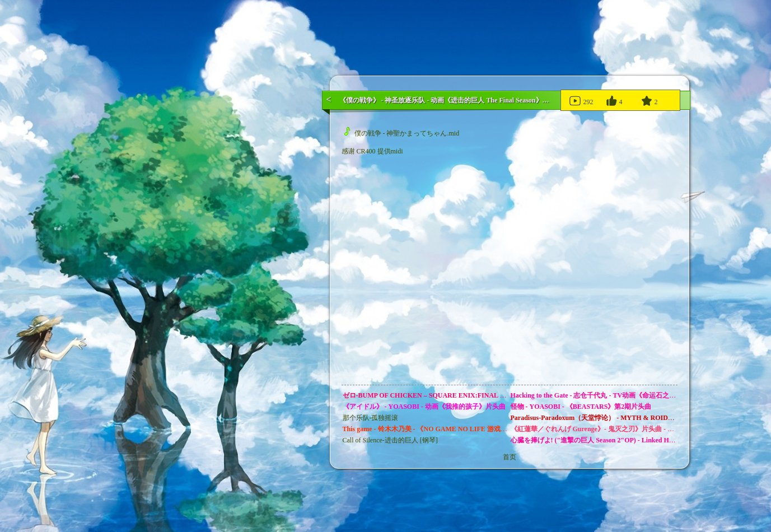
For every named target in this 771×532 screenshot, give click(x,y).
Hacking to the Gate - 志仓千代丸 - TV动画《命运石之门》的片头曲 (610, 395)
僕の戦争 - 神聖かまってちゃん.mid (402, 133)
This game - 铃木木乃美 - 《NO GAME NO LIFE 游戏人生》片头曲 (442, 429)
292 (581, 100)
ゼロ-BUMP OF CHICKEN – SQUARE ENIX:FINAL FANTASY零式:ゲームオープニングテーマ (485, 395)
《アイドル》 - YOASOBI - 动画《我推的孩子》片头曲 (424, 407)
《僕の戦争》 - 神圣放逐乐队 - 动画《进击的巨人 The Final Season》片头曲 (451, 100)
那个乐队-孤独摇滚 (371, 418)
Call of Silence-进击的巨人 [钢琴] (390, 440)
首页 (510, 457)
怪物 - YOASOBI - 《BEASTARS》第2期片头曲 (581, 407)
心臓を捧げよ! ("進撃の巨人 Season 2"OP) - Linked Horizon (599, 440)
